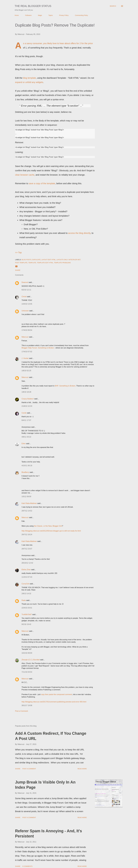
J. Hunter (25, 358)
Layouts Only (62, 260)
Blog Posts (27, 260)
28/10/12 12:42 (27, 563)
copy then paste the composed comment (56, 694)
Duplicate (36, 260)
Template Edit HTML (45, 263)
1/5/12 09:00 (26, 497)
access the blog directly (79, 233)
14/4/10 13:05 (27, 304)
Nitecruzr (25, 337)
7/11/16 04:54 (27, 672)
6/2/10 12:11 (26, 290)
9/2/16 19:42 (26, 624)
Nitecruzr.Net (74, 260)
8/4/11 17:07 (26, 420)
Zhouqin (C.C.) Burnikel (31, 660)
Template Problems (62, 263)
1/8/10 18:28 (26, 392)
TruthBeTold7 (27, 614)
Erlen (24, 444)
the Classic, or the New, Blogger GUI (48, 526)
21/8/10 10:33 (27, 406)
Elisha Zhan (26, 570)
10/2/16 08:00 (27, 653)
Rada (24, 600)
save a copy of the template (42, 183)
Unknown (25, 311)
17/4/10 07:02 (27, 352)
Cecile (24, 413)
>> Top (18, 253)
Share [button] (18, 270)
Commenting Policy (81, 15)
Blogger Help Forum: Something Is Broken (38, 348)
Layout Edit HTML (49, 260)
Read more (82, 769)
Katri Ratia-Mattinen (29, 503)
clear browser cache (25, 175)
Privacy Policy (64, 15)
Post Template (21, 263)
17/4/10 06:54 (27, 330)
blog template (29, 78)
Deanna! (25, 282)
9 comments (27, 866)
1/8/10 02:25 (26, 371)
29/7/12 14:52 (27, 511)
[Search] (113, 6)
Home (17, 15)
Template (32, 263)
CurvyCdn (25, 584)
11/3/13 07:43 (27, 577)
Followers (28, 15)
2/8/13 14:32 (26, 594)
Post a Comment (22, 711)
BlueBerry (25, 472)
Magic (40, 15)
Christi (24, 297)
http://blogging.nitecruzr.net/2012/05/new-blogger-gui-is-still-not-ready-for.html (51, 531)
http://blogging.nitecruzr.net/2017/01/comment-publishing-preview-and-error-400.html (54, 702)
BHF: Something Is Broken (65, 386)
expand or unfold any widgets (29, 82)
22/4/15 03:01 (27, 608)
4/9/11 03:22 (26, 437)
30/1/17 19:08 (27, 705)
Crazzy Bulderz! (28, 399)
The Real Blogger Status (33, 6)
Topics (51, 15)
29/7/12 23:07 (27, 549)
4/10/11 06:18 (27, 466)
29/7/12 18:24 (27, 535)
